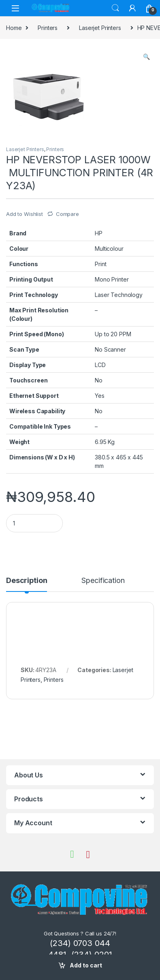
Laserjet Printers (100, 28)
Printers (48, 28)
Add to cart (86, 965)
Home (14, 28)
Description (27, 581)
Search (115, 8)
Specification (103, 581)
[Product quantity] (34, 523)
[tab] (27, 584)
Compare (67, 214)
